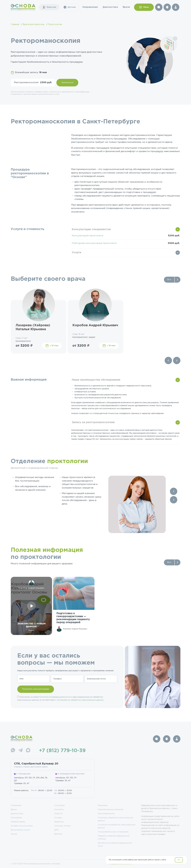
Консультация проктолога (87, 236)
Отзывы (58, 818)
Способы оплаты (63, 826)
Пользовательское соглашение (113, 832)
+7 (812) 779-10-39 (62, 751)
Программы (16, 818)
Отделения (16, 805)
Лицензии (103, 805)
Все (169, 280)
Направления (90, 7)
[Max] (28, 751)
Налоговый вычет (106, 814)
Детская (69, 7)
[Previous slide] (168, 360)
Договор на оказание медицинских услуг (115, 844)
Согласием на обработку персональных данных (80, 700)
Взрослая (49, 7)
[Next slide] (177, 360)
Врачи (126, 7)
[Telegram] (21, 751)
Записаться (67, 83)
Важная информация (29, 380)
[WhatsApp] (13, 751)
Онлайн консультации (22, 826)
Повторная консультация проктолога (94, 243)
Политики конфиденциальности (55, 697)
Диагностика (110, 7)
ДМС (56, 830)
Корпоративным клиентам (111, 810)
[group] (74, 606)
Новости (58, 814)
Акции (14, 834)
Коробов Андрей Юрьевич (95, 325)
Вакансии (59, 822)
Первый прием (18, 822)
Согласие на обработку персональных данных (117, 826)
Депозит (58, 834)
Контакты (59, 810)
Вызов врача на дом (20, 830)
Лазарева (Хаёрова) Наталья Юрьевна (33, 327)
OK (179, 860)
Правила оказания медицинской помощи (114, 837)
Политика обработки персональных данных (115, 819)
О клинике (59, 805)
